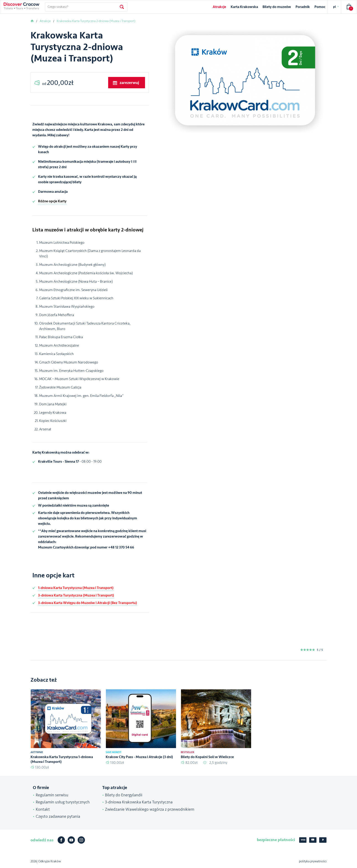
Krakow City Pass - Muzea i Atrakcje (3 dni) (139, 757)
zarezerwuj (129, 83)
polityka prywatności (313, 861)
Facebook (61, 840)
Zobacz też (44, 680)
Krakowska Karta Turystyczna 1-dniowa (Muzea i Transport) (62, 759)
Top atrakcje (115, 788)
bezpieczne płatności (276, 840)
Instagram (81, 840)
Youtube (71, 840)
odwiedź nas (42, 840)
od (58, 83)
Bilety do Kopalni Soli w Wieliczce (207, 757)
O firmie (41, 788)
